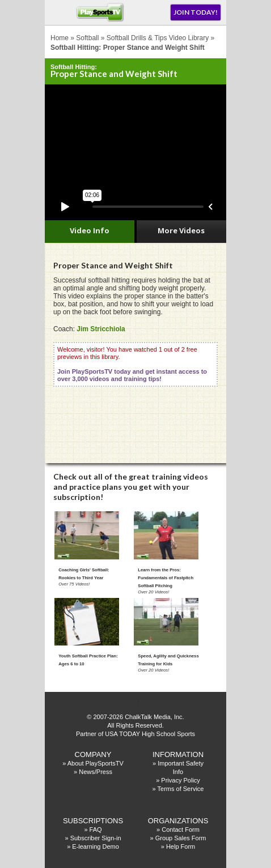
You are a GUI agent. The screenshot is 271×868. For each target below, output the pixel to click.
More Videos (181, 230)
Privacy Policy (180, 780)
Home (60, 38)
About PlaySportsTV (96, 763)
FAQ (96, 829)
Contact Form (181, 829)
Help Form (181, 846)
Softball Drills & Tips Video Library (158, 38)
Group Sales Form (181, 838)
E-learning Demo (96, 846)
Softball (87, 38)
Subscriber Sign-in (96, 838)
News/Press (96, 772)
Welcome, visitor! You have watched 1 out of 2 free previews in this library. (132, 364)
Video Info (90, 230)
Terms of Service (181, 789)
